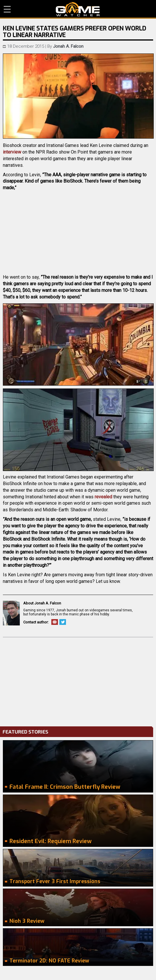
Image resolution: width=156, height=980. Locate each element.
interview (12, 152)
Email (55, 622)
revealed (103, 497)
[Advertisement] (78, 680)
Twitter (63, 622)
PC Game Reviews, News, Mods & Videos (78, 9)
